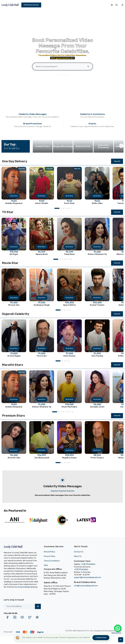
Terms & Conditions (52, 561)
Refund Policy (49, 552)
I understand (101, 638)
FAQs (46, 565)
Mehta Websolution (116, 632)
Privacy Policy (50, 556)
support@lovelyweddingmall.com (87, 577)
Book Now (14, 196)
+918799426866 (88, 564)
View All (117, 161)
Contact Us (79, 552)
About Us (78, 556)
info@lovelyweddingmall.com (86, 586)
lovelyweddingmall (25, 587)
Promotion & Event (31, 5)
